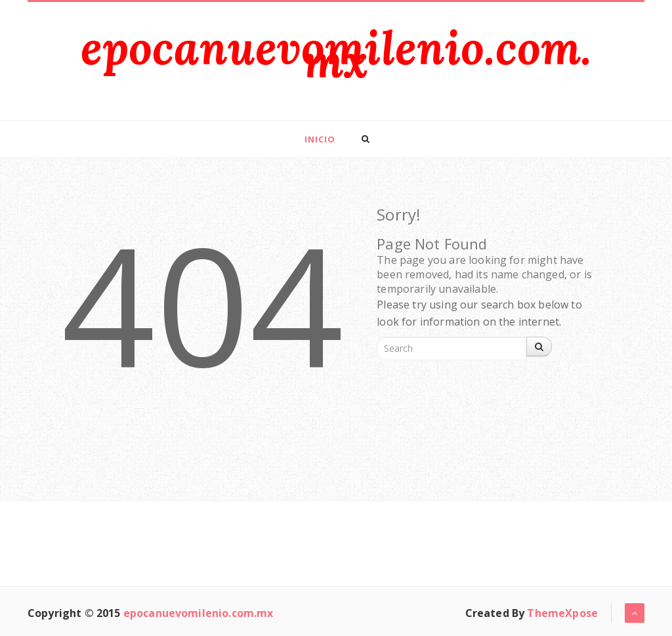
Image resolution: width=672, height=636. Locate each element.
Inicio (320, 139)
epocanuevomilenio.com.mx (336, 54)
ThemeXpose (562, 613)
